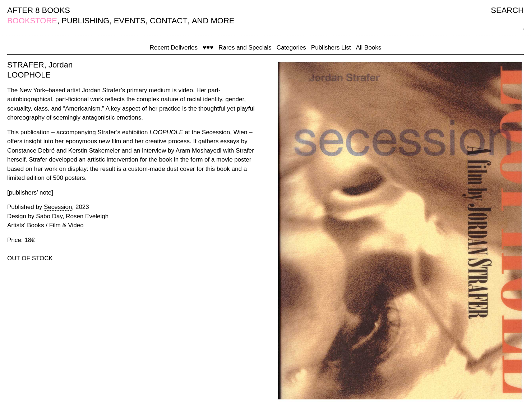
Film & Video (66, 225)
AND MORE (213, 21)
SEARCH (507, 10)
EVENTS (130, 21)
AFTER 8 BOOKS (39, 10)
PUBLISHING (85, 21)
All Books (368, 48)
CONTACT (169, 21)
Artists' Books (26, 225)
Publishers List (331, 48)
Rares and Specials (245, 48)
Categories (291, 48)
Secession (58, 207)
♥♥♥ (208, 48)
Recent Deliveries (174, 48)
